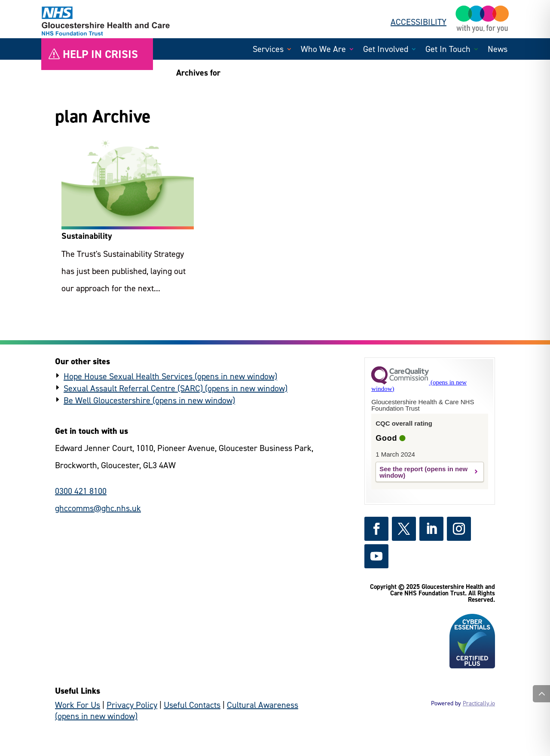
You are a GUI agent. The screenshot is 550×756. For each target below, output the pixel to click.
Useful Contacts (192, 705)
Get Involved (386, 50)
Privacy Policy (132, 705)
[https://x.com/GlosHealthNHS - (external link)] (404, 529)
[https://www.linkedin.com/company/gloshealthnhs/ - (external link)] (431, 529)
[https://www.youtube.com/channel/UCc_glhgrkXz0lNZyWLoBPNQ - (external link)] (376, 556)
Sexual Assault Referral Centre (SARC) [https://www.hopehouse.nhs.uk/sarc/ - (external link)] (133, 388)
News (498, 50)
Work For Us (78, 705)
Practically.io (479, 703)
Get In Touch (448, 50)
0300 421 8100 (81, 491)
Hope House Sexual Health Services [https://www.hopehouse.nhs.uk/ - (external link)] (128, 376)
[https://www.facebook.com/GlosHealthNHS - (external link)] (376, 529)
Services (268, 50)
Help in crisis (100, 54)
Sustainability (87, 236)
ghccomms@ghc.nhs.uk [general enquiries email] (98, 508)
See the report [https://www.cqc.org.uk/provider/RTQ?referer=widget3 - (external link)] (401, 469)
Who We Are (323, 50)
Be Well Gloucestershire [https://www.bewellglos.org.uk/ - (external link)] (107, 400)
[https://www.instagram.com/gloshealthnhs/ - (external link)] (459, 529)
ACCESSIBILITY (419, 22)
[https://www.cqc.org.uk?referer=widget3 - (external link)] (419, 386)
